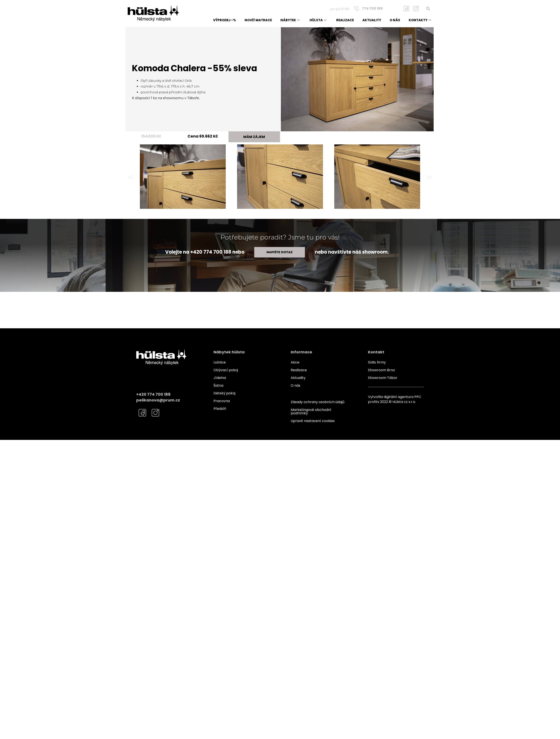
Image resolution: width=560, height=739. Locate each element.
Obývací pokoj (226, 370)
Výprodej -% (225, 20)
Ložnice (220, 362)
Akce (295, 362)
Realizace (345, 20)
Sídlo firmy (377, 362)
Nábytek (290, 20)
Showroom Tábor (383, 378)
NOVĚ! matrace (258, 20)
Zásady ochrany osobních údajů (318, 402)
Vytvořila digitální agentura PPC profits (395, 399)
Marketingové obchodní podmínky (311, 411)
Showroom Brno (381, 370)
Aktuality (372, 20)
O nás (395, 20)
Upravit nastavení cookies (313, 421)
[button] (428, 8)
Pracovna (222, 401)
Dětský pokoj (224, 393)
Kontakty (420, 20)
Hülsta (318, 20)
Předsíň (220, 409)
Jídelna (220, 378)
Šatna (218, 385)
